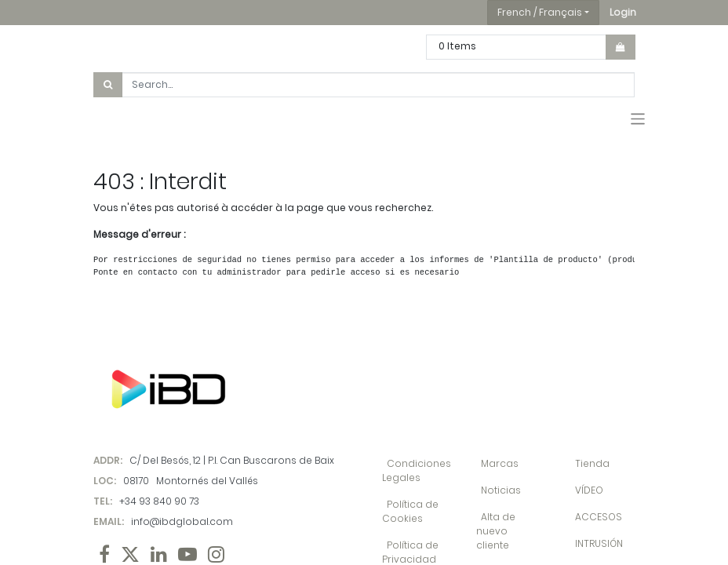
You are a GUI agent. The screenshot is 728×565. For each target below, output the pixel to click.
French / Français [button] (540, 12)
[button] (623, 13)
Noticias (501, 490)
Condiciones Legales (417, 470)
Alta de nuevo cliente (496, 531)
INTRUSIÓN (599, 543)
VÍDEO (589, 490)
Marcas (500, 463)
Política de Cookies (410, 511)
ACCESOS (599, 517)
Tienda (592, 463)
